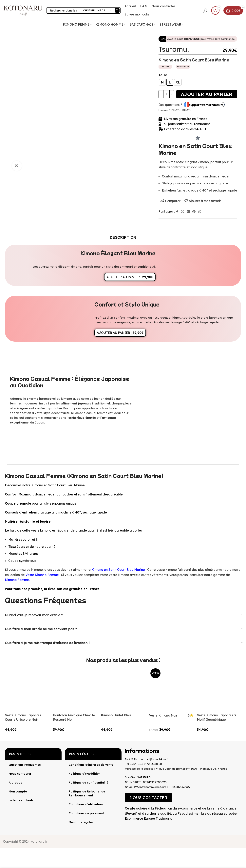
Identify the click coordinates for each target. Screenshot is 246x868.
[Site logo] (23, 10)
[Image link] (125, 825)
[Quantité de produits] (166, 94)
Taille (163, 75)
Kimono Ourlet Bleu (116, 715)
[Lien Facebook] (177, 212)
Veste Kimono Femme (42, 575)
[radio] (162, 82)
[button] (148, 798)
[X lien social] (182, 212)
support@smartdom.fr (206, 105)
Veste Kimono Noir (163, 715)
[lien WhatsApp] (200, 212)
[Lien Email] (188, 212)
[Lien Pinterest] (194, 212)
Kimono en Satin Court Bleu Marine (118, 570)
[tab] (123, 237)
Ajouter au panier (207, 94)
